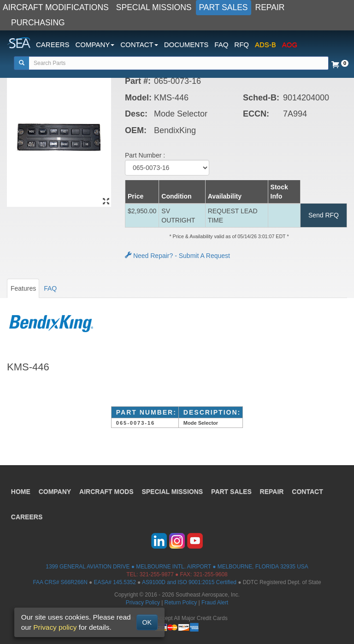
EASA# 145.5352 (115, 582)
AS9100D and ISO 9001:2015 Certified (189, 582)
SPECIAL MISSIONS (154, 7)
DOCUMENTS (186, 44)
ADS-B (265, 44)
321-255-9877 (157, 574)
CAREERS (53, 44)
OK (147, 622)
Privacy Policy (143, 603)
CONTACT (308, 491)
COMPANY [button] (95, 44)
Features (23, 288)
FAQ (221, 44)
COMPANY (55, 491)
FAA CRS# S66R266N (60, 582)
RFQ (242, 44)
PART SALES (224, 7)
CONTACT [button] (139, 44)
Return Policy (181, 603)
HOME (21, 491)
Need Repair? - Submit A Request (177, 256)
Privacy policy (55, 627)
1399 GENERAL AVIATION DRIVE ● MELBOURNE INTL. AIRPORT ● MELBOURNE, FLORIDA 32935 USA (177, 567)
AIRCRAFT (107, 491)
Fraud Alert (215, 603)
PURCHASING (38, 23)
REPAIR (270, 7)
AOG (290, 44)
